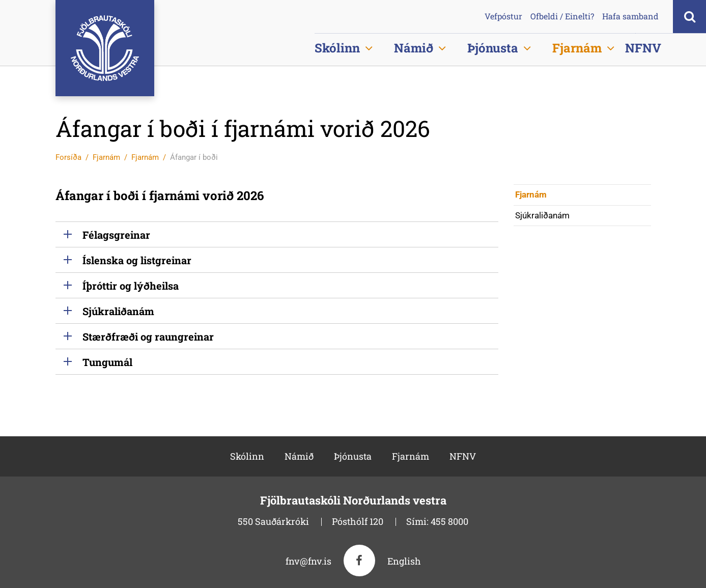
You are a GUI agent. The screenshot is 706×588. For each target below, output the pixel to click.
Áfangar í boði (194, 157)
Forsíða (68, 157)
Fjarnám (106, 157)
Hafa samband (630, 16)
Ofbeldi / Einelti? (562, 16)
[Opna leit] (689, 17)
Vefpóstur (503, 16)
